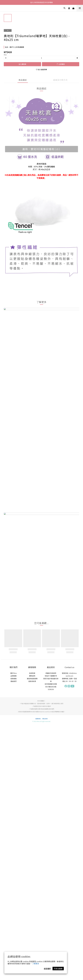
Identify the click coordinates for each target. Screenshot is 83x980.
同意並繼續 (58, 969)
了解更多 (36, 964)
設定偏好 (47, 969)
